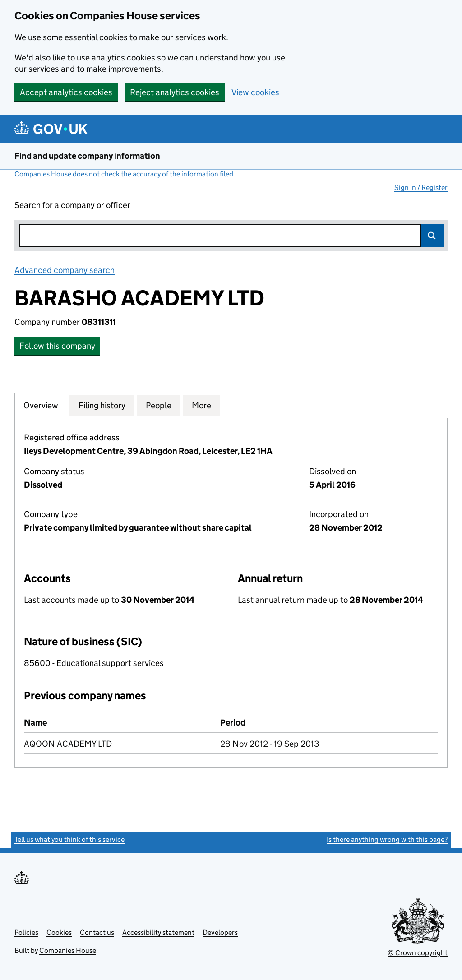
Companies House (68, 950)
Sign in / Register (421, 187)
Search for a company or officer (72, 205)
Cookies (59, 932)
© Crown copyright (418, 953)
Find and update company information (87, 156)
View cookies (255, 92)
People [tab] (159, 405)
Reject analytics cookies (175, 92)
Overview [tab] (41, 405)
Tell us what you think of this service (69, 839)
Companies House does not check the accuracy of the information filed (124, 174)
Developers (220, 932)
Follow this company (57, 346)
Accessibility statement (158, 932)
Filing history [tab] (102, 405)
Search (432, 236)
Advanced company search (65, 270)
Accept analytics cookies (66, 92)
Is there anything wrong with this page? (387, 839)
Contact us (97, 932)
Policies (26, 932)
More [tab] (201, 405)
